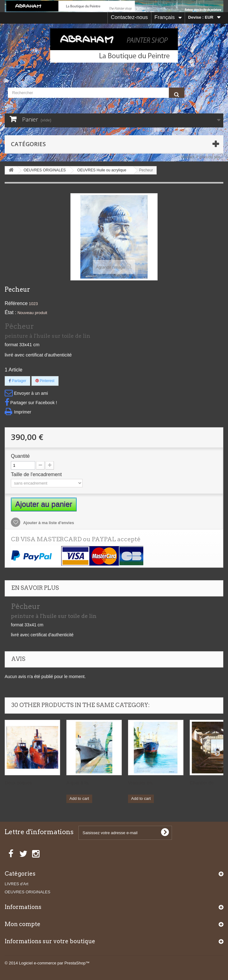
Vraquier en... (142, 783)
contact (188, 157)
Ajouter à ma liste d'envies (48, 523)
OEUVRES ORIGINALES (28, 892)
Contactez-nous (129, 17)
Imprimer (23, 412)
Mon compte (23, 924)
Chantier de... (204, 783)
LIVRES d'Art (17, 884)
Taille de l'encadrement (37, 474)
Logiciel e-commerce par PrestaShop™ (54, 963)
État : (10, 312)
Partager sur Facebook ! (34, 403)
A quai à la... (79, 783)
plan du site (210, 157)
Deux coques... (20, 783)
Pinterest (45, 381)
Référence (16, 303)
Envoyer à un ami (31, 393)
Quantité (20, 456)
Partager (17, 381)
